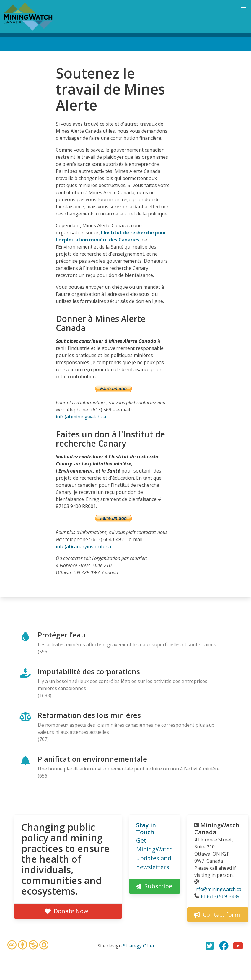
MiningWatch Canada (217, 829)
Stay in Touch (146, 829)
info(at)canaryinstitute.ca (83, 546)
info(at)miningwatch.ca (81, 417)
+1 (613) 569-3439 (220, 896)
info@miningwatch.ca (218, 889)
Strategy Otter (139, 946)
